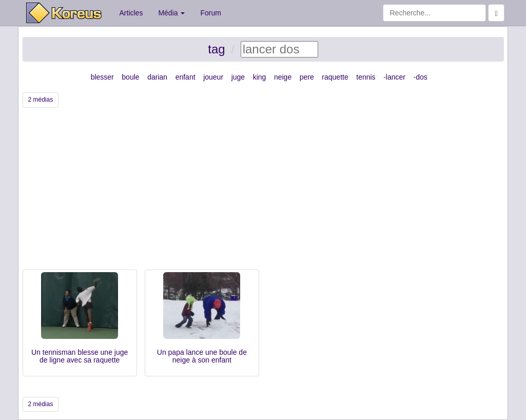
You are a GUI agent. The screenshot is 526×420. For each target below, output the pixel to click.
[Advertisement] (263, 193)
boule (130, 77)
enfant (186, 77)
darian (157, 77)
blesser (102, 77)
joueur (213, 77)
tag (216, 49)
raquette (335, 77)
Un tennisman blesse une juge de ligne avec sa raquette (80, 356)
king (260, 77)
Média (171, 13)
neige (283, 77)
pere (307, 77)
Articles (131, 13)
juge (238, 77)
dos (422, 77)
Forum (210, 13)
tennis (366, 77)
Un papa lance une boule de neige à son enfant (202, 356)
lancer (396, 77)
